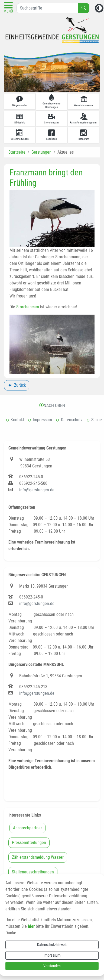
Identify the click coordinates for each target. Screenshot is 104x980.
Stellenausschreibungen (33, 872)
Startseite (17, 152)
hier (31, 926)
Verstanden (52, 966)
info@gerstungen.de (37, 490)
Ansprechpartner (27, 828)
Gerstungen (41, 152)
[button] (11, 71)
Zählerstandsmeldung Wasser (38, 857)
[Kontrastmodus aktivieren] (99, 8)
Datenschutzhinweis (52, 945)
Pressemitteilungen (29, 843)
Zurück (17, 386)
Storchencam (28, 307)
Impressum (52, 955)
